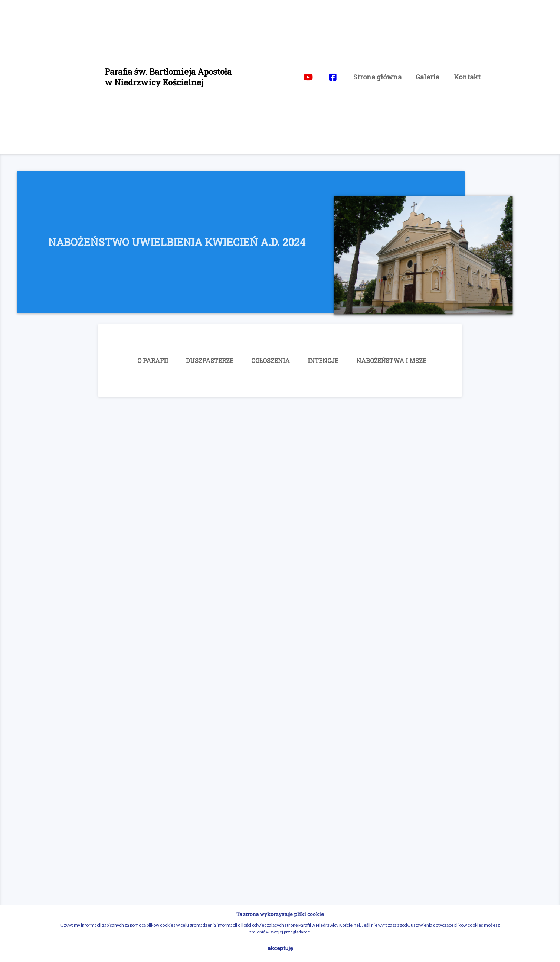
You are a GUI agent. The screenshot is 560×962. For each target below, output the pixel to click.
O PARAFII (153, 360)
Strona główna (377, 77)
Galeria (428, 77)
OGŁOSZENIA (271, 360)
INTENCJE (323, 360)
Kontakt (467, 77)
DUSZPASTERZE (210, 360)
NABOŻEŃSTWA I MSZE (391, 360)
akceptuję (280, 948)
